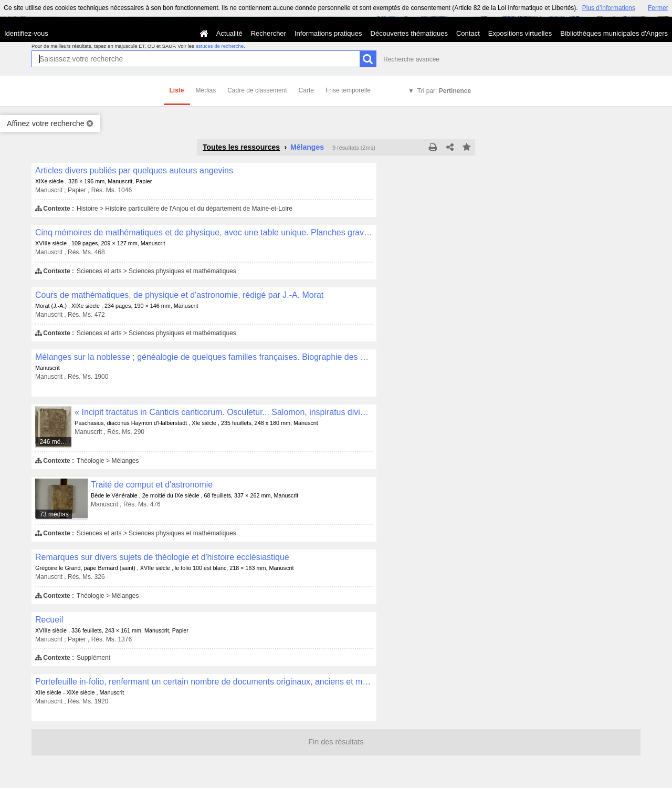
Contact (468, 33)
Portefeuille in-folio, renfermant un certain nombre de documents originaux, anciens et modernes (204, 682)
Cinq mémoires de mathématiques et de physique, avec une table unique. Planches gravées (204, 232)
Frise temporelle (348, 90)
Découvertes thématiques (409, 33)
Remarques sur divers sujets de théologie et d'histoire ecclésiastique (162, 557)
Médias (206, 90)
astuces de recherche (219, 46)
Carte (306, 90)
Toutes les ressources (241, 147)
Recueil (49, 620)
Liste (177, 90)
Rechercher (269, 33)
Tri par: (444, 91)
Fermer (658, 8)
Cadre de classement (257, 90)
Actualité (229, 33)
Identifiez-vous (26, 33)
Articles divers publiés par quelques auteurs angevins (134, 170)
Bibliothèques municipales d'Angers (614, 33)
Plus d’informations (609, 8)
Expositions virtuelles (520, 33)
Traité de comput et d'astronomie (152, 485)
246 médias (56, 442)
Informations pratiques (328, 33)
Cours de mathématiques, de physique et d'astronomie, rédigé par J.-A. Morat (179, 295)
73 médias (54, 514)
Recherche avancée (411, 59)
